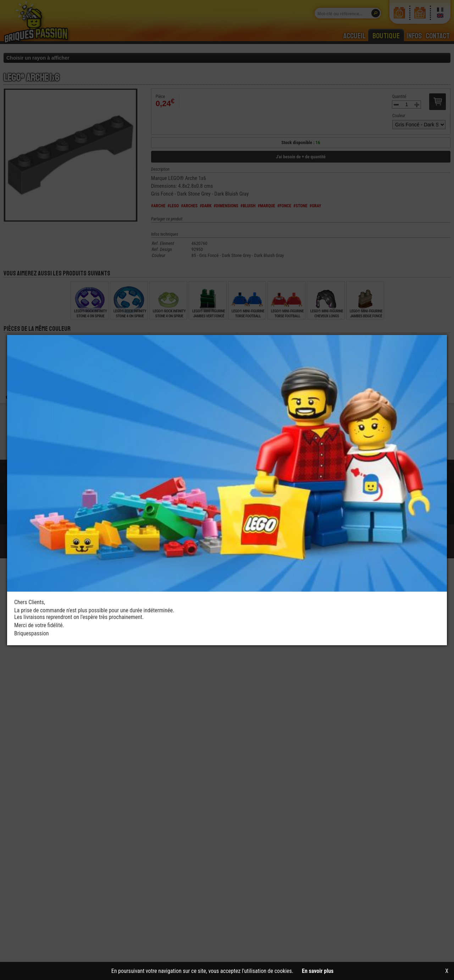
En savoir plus (318, 971)
